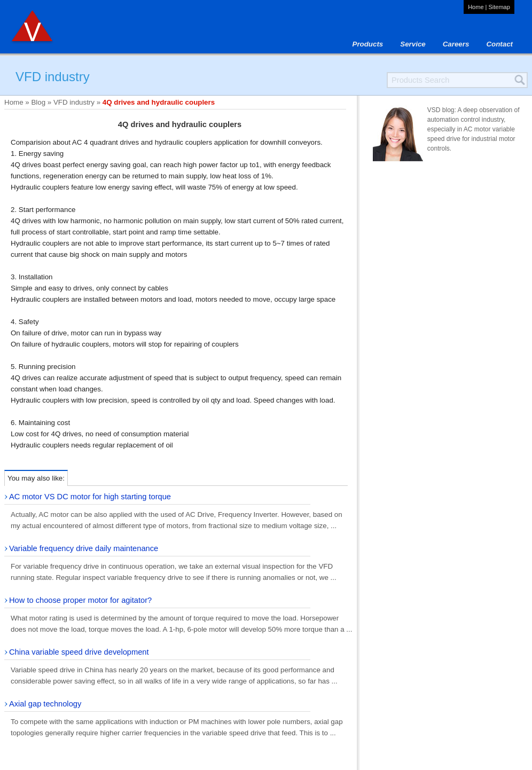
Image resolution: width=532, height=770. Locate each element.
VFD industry (74, 102)
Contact (499, 44)
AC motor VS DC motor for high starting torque (90, 497)
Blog (38, 102)
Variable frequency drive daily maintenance (84, 548)
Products (368, 44)
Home (476, 7)
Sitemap (499, 7)
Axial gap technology (45, 704)
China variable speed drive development (79, 652)
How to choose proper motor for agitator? (80, 600)
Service (413, 44)
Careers (456, 44)
